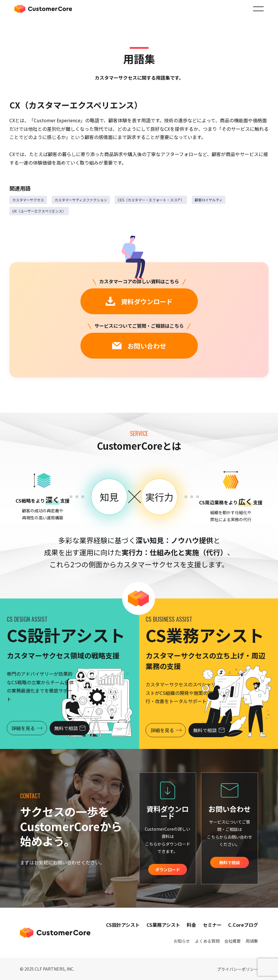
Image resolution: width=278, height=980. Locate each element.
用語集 (252, 941)
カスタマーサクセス (28, 200)
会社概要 (232, 941)
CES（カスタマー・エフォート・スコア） (151, 200)
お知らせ (182, 941)
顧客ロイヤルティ (209, 200)
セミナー (212, 925)
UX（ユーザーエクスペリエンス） (39, 211)
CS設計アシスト (123, 925)
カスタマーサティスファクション (81, 200)
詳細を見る (27, 728)
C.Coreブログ (243, 925)
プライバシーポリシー (237, 969)
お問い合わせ (139, 346)
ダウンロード (168, 869)
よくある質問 (207, 941)
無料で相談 (71, 728)
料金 (191, 925)
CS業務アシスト (163, 925)
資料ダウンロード (139, 301)
